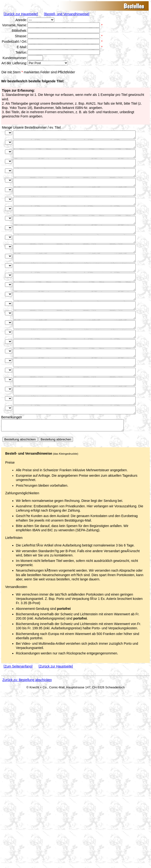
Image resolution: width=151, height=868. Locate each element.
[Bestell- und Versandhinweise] (66, 14)
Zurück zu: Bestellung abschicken (27, 725)
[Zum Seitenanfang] (18, 711)
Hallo (48, 63)
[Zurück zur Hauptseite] (21, 14)
